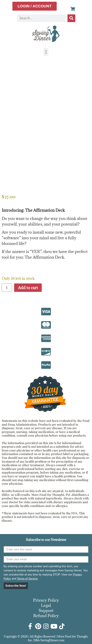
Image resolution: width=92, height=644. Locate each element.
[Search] (71, 18)
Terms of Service (27, 579)
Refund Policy (46, 616)
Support (46, 610)
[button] (46, 52)
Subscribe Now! (16, 586)
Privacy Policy (46, 600)
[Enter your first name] (46, 549)
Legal (46, 605)
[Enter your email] (46, 559)
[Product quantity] (7, 288)
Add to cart (28, 288)
